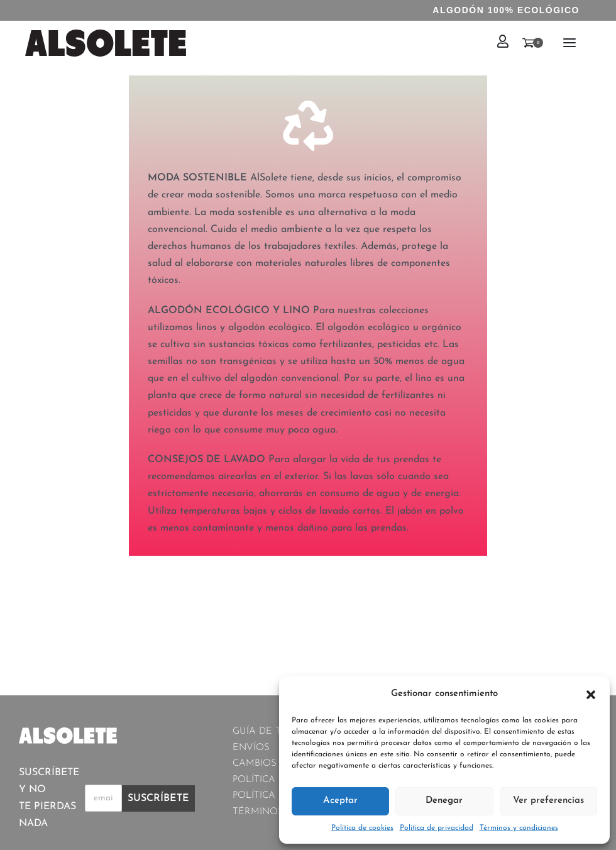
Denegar (444, 801)
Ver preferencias (548, 801)
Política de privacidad (437, 828)
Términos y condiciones (519, 828)
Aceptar (340, 801)
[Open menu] (569, 43)
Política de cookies (362, 828)
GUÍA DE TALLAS (272, 731)
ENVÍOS (251, 748)
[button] (591, 694)
